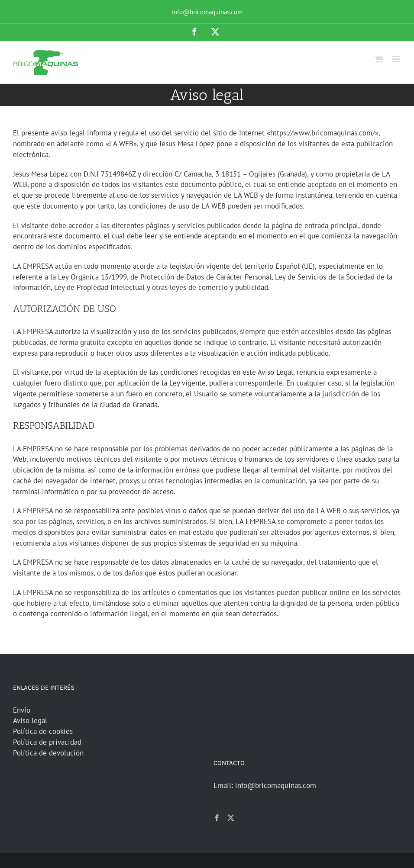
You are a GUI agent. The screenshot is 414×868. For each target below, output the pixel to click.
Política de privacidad (47, 742)
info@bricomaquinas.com (207, 12)
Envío (22, 710)
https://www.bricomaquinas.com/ (323, 133)
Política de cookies (43, 731)
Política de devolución (48, 753)
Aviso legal (30, 720)
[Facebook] (217, 818)
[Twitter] (231, 818)
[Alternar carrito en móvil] (379, 59)
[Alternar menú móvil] (396, 59)
